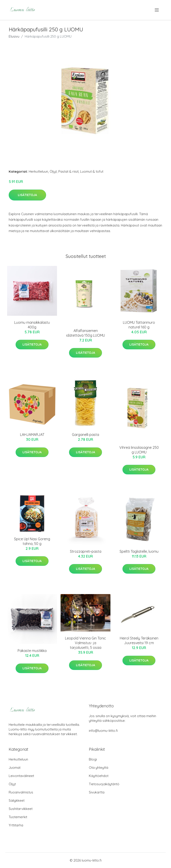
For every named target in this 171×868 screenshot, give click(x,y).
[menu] (157, 10)
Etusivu (14, 36)
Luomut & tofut (92, 171)
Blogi (93, 759)
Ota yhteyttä (99, 768)
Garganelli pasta (85, 435)
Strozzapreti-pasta (86, 551)
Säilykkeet (17, 800)
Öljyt (53, 171)
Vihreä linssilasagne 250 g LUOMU (139, 450)
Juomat (15, 768)
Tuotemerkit (18, 817)
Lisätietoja (27, 195)
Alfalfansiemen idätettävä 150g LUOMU (85, 333)
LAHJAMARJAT (32, 435)
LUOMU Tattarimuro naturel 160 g (139, 325)
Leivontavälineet (21, 776)
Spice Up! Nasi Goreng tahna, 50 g (32, 541)
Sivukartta (97, 792)
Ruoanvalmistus (21, 792)
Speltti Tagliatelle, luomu (139, 551)
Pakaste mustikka (32, 651)
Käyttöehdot (99, 776)
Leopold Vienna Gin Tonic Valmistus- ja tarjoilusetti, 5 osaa (85, 643)
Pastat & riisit (68, 171)
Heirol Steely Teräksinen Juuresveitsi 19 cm (139, 640)
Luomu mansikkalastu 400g (32, 325)
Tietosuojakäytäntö (104, 784)
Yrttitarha (16, 825)
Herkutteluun (38, 171)
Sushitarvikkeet (21, 809)
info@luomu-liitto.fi (103, 731)
